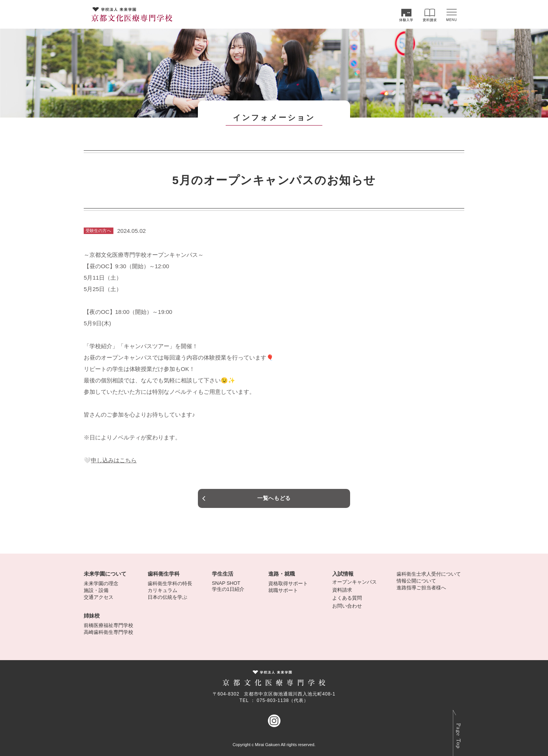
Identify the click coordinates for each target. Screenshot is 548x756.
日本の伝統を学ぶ (167, 597)
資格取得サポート (288, 583)
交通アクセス (99, 597)
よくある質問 (347, 598)
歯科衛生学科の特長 (170, 583)
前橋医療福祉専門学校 (108, 625)
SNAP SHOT (226, 583)
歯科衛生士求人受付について (429, 574)
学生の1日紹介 (228, 589)
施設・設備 (96, 590)
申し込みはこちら (114, 460)
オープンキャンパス (354, 582)
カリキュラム (162, 590)
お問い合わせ (347, 606)
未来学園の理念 (101, 583)
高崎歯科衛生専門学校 (108, 632)
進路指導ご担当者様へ (421, 588)
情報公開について (416, 581)
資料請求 (342, 590)
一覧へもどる (274, 498)
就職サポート (283, 590)
